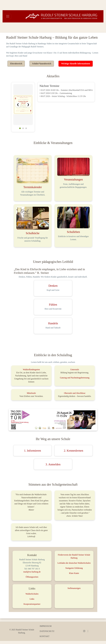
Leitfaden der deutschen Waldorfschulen (74, 563)
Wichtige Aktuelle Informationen (76, 64)
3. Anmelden (53, 464)
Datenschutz (47, 631)
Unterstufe (75, 370)
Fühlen (53, 305)
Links (32, 599)
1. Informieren (33, 451)
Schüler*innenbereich (42, 64)
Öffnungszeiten (32, 577)
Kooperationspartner (32, 604)
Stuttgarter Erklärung (74, 568)
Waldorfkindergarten (31, 370)
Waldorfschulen (32, 594)
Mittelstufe (31, 393)
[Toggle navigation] (8, 16)
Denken (53, 286)
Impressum (46, 626)
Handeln (53, 323)
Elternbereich (16, 64)
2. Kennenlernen (73, 451)
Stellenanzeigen (74, 588)
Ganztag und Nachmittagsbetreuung (75, 378)
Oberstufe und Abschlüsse (75, 393)
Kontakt (45, 636)
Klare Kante (74, 573)
